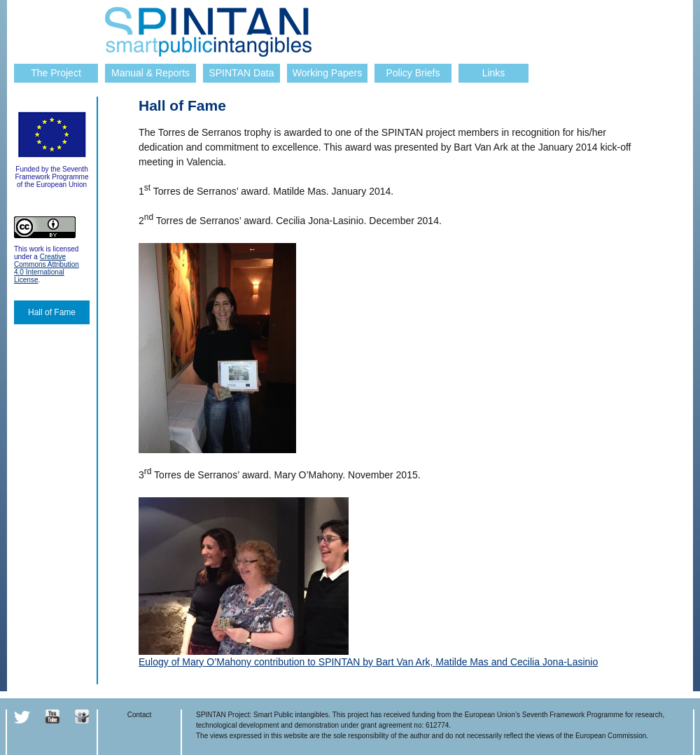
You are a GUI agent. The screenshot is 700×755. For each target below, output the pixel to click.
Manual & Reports (150, 73)
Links (494, 73)
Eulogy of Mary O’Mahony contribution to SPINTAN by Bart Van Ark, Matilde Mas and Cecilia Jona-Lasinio (368, 662)
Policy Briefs (413, 73)
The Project (56, 73)
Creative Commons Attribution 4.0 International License (47, 268)
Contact (139, 715)
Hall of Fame (52, 312)
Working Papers (327, 73)
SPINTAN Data (241, 73)
